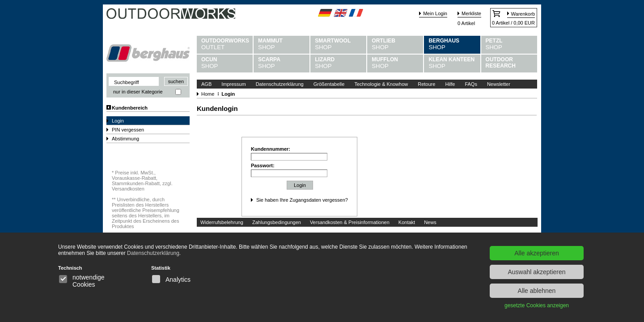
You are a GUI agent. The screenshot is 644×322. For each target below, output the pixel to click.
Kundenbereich (130, 108)
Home (208, 94)
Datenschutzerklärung (280, 84)
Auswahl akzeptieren (536, 272)
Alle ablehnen (537, 291)
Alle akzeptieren (537, 253)
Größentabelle (329, 84)
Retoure (426, 84)
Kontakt (407, 222)
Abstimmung (125, 139)
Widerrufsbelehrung (222, 222)
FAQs (471, 84)
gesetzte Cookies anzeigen (537, 305)
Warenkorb (523, 14)
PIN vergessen (128, 130)
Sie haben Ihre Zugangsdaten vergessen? (302, 200)
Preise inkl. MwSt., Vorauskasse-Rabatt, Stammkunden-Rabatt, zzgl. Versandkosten (142, 181)
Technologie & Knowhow (381, 84)
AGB (206, 84)
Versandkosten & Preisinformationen (350, 222)
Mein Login (435, 13)
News (430, 222)
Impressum (233, 84)
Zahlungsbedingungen (277, 222)
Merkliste (471, 13)
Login (118, 121)
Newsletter (499, 84)
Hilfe (450, 84)
